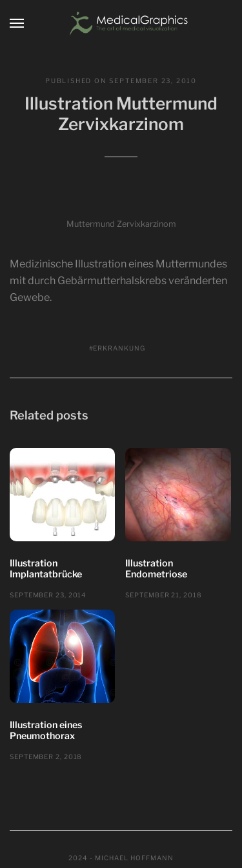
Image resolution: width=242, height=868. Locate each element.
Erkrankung (119, 348)
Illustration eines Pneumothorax (46, 731)
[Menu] (17, 23)
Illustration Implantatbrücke (46, 569)
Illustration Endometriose (156, 569)
